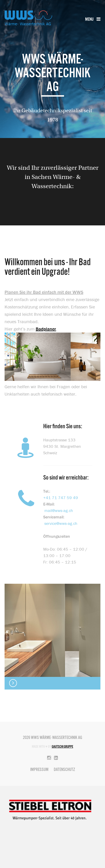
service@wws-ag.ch (61, 523)
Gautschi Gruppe (62, 747)
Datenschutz (64, 770)
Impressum (39, 770)
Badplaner (46, 329)
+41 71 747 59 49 (61, 498)
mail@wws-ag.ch (59, 510)
